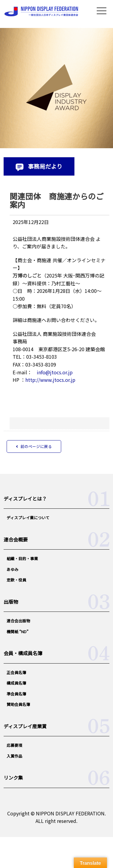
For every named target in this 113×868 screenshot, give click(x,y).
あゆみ (13, 569)
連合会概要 (16, 539)
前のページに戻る (34, 446)
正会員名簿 (16, 672)
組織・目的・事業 (22, 558)
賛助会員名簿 (18, 704)
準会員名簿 (16, 694)
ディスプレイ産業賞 (25, 726)
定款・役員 (16, 580)
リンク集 (13, 778)
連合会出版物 (18, 621)
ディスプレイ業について (28, 518)
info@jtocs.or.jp (55, 372)
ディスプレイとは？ (25, 498)
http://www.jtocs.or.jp (50, 380)
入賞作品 (14, 756)
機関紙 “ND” (17, 632)
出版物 (11, 602)
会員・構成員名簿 (23, 653)
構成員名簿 (16, 683)
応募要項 (14, 745)
